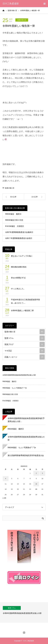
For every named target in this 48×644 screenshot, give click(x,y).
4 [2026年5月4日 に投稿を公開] (6, 479)
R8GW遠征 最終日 (13, 214)
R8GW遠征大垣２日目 (14, 220)
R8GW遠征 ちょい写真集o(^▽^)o (15, 388)
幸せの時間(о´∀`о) (18, 278)
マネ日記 (25, 351)
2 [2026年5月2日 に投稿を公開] (36, 473)
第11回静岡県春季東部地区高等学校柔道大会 (26, 455)
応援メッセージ (25, 357)
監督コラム (25, 338)
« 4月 (4, 498)
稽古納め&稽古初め (19, 267)
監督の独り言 (22, 20)
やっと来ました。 (18, 289)
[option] (24, 612)
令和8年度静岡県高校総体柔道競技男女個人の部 (19, 375)
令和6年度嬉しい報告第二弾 (22, 311)
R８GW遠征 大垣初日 (15, 226)
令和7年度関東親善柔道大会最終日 (19, 232)
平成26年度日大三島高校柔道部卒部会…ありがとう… (25, 301)
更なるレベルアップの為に (22, 256)
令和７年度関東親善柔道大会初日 (19, 238)
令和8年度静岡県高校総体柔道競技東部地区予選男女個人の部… (26, 420)
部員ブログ (25, 344)
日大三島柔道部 (11, 4)
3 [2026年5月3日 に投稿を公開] (42, 473)
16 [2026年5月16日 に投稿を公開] (36, 484)
